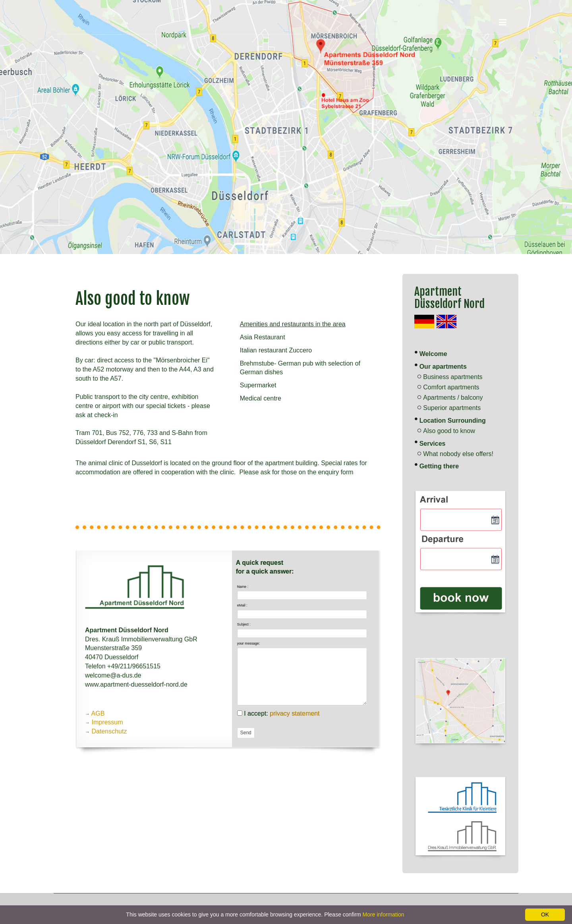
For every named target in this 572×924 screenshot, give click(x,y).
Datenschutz (109, 731)
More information (384, 914)
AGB (98, 713)
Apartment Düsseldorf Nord (449, 298)
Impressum (107, 722)
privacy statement (295, 713)
